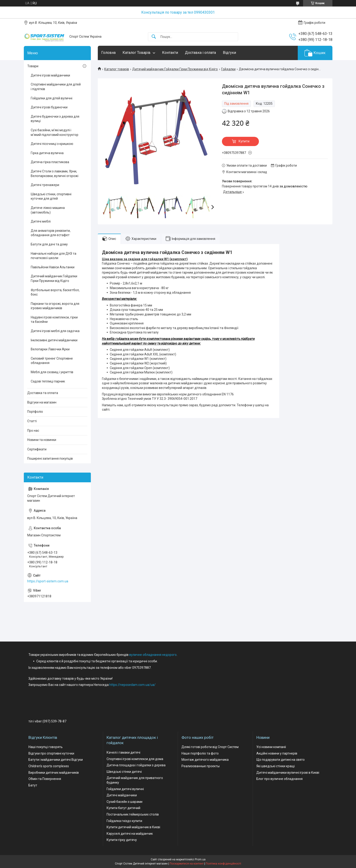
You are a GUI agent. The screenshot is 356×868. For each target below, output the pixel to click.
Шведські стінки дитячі (124, 772)
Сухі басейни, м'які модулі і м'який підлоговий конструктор (55, 132)
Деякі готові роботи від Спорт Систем (210, 747)
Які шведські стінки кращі (276, 766)
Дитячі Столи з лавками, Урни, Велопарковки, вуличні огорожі (55, 174)
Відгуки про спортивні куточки (51, 753)
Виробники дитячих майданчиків (54, 773)
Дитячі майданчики (122, 795)
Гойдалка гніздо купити (124, 821)
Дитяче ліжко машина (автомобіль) (48, 210)
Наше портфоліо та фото (200, 753)
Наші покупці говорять (46, 747)
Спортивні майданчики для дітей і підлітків (56, 87)
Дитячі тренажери (45, 185)
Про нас (33, 431)
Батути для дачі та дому (49, 244)
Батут (33, 785)
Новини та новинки (42, 440)
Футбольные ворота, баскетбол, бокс (55, 292)
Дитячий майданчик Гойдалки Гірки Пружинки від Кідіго (175, 69)
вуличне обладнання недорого (153, 655)
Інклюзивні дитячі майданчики (54, 340)
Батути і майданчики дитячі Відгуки (56, 760)
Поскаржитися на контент (187, 864)
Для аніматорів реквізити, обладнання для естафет (51, 233)
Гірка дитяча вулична (47, 153)
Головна (108, 53)
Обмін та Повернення (45, 779)
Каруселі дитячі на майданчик (130, 834)
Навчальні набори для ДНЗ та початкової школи (54, 256)
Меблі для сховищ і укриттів (52, 372)
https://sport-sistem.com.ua (48, 581)
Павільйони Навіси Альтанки (53, 267)
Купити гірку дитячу (122, 840)
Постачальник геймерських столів (133, 814)
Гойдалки (228, 69)
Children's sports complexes (49, 766)
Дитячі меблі (41, 221)
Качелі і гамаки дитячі (123, 752)
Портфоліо (35, 412)
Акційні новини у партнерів (277, 753)
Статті (32, 421)
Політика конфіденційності (223, 864)
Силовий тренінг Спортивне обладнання (52, 361)
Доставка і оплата (200, 53)
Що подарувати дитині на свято (281, 760)
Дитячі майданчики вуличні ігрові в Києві (288, 773)
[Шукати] (154, 37)
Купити (244, 141)
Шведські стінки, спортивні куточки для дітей (51, 196)
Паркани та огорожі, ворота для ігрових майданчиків (55, 306)
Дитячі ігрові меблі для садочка (55, 331)
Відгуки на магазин (42, 402)
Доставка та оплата (43, 393)
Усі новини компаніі (271, 747)
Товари (33, 66)
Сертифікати (37, 449)
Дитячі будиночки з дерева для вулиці (55, 119)
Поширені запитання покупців (50, 458)
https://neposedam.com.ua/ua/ (132, 685)
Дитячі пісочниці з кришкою (52, 144)
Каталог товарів (117, 69)
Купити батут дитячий (123, 808)
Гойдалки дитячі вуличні (125, 789)
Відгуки (229, 53)
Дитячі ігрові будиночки (49, 107)
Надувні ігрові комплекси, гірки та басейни (54, 320)
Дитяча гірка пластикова (50, 162)
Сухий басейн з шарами (124, 802)
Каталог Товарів (137, 53)
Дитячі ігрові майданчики (50, 75)
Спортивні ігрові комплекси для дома (135, 759)
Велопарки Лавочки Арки (50, 349)
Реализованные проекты (201, 766)
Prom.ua (200, 859)
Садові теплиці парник (48, 381)
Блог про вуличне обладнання (279, 779)
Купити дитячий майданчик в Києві (133, 827)
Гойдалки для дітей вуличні (52, 98)
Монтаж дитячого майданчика (205, 760)
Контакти (170, 53)
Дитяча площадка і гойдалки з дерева (136, 765)
